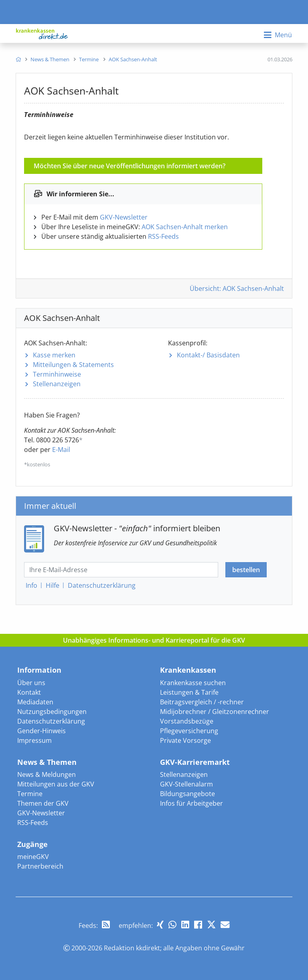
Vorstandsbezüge (187, 721)
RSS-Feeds (163, 236)
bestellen (246, 570)
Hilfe (53, 585)
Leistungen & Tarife (189, 692)
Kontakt (29, 692)
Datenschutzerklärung (51, 721)
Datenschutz (102, 585)
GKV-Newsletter (124, 217)
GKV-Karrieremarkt (195, 762)
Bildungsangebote (187, 794)
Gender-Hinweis (42, 731)
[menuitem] (18, 59)
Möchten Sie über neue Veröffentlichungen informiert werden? (130, 166)
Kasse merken (54, 355)
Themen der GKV (43, 803)
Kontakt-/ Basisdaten (208, 355)
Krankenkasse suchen (193, 683)
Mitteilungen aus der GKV (56, 784)
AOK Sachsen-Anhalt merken (185, 227)
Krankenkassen (188, 670)
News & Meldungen (47, 774)
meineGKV (33, 857)
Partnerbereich (40, 866)
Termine (30, 794)
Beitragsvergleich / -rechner (202, 702)
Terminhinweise (57, 374)
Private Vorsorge (185, 740)
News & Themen (47, 762)
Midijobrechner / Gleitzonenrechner (215, 712)
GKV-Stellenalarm (186, 784)
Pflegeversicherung (189, 731)
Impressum (34, 740)
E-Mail (61, 450)
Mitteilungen (73, 365)
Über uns (31, 683)
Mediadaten (35, 702)
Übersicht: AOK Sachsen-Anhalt (237, 288)
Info (31, 585)
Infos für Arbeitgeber (191, 803)
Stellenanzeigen (57, 384)
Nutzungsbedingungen (52, 712)
